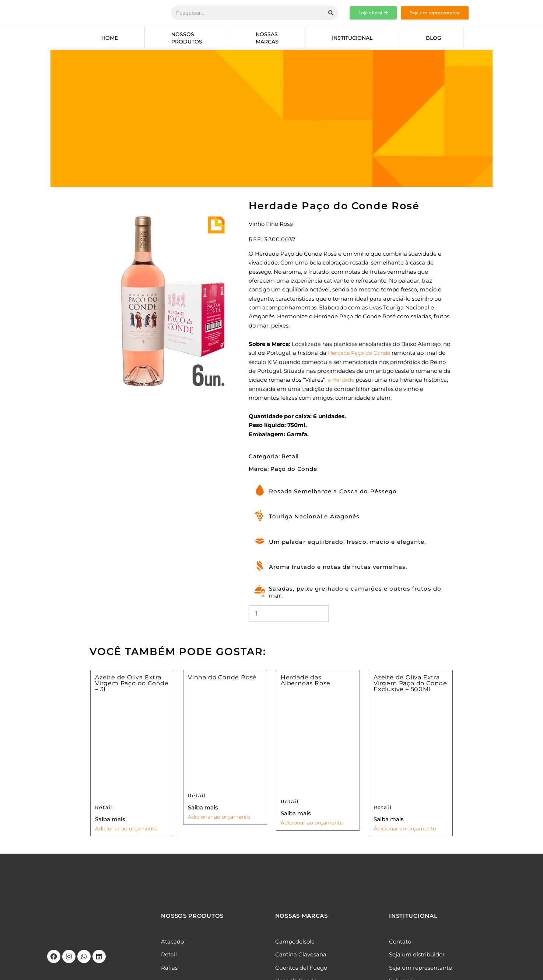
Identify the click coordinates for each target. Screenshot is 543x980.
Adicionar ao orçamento (128, 832)
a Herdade (342, 380)
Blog (434, 38)
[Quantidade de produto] (289, 617)
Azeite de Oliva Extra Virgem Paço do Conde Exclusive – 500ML (410, 686)
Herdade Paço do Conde (361, 353)
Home (110, 38)
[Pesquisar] (331, 13)
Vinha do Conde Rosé (222, 681)
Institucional (352, 38)
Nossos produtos (187, 38)
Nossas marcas (267, 38)
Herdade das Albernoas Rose (306, 684)
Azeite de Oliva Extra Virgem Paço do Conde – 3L (132, 686)
